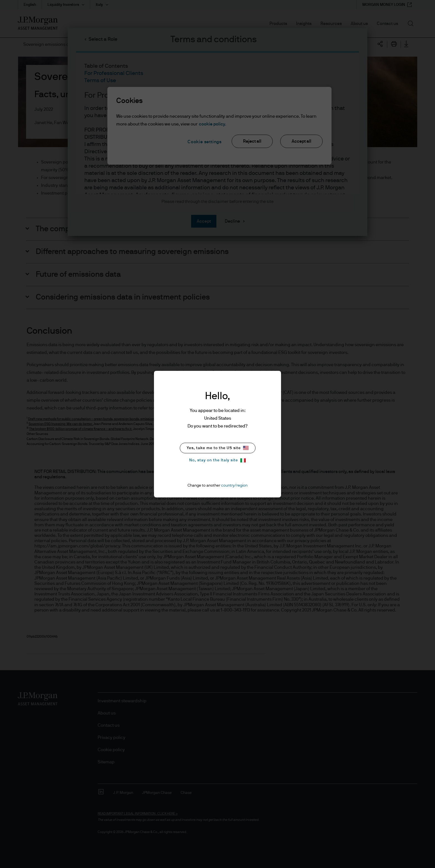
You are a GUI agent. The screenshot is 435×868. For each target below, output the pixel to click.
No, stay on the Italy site (217, 460)
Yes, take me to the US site (218, 448)
